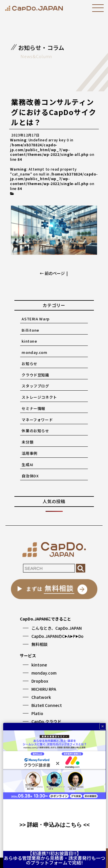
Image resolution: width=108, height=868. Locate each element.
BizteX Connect (47, 705)
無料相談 (39, 644)
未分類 (28, 442)
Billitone (30, 330)
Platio (37, 713)
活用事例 (30, 453)
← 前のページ (52, 273)
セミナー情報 (33, 408)
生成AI (28, 465)
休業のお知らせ (35, 431)
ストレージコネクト (39, 397)
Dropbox (40, 681)
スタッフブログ (35, 386)
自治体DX (30, 476)
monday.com (35, 352)
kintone (29, 341)
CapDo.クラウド (46, 721)
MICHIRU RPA (44, 689)
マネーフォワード (37, 420)
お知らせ (30, 364)
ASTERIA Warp (36, 319)
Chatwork (41, 697)
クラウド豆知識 (35, 375)
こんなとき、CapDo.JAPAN (57, 628)
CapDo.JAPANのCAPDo (57, 636)
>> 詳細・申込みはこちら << (54, 825)
